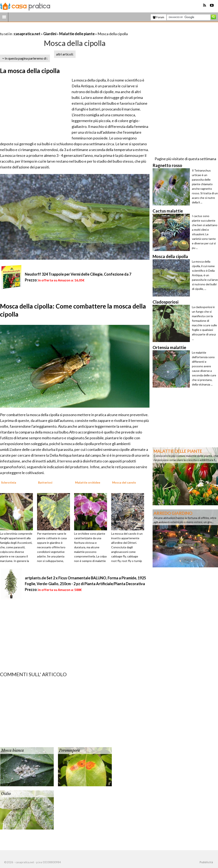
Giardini (50, 34)
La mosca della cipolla (30, 71)
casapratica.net (27, 34)
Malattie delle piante (77, 34)
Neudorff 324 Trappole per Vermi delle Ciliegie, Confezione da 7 (78, 274)
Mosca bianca (12, 750)
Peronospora (69, 750)
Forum (158, 17)
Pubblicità (206, 862)
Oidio (6, 794)
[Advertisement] (48, 29)
